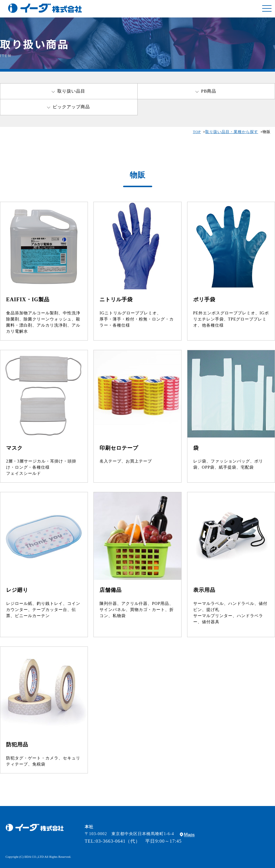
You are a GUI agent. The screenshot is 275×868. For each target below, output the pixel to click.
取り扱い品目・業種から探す (232, 132)
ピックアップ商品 (71, 107)
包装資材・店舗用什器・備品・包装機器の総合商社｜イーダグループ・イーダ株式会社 (45, 8)
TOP (197, 132)
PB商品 (209, 91)
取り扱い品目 (71, 91)
